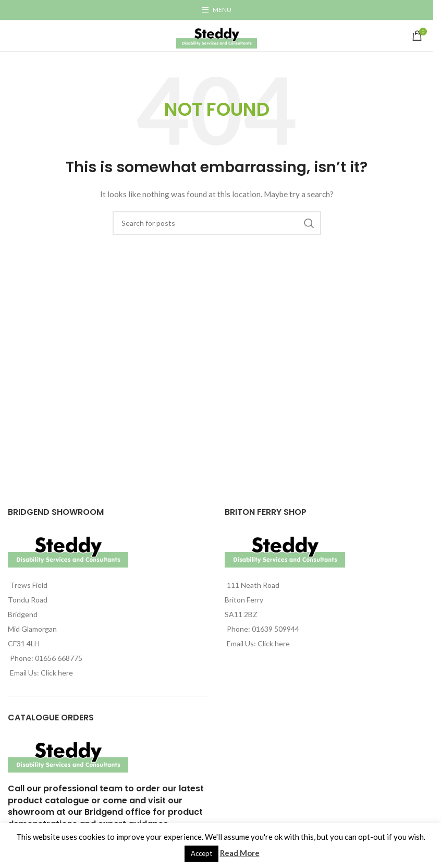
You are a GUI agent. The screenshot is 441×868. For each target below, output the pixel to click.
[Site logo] (217, 35)
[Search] (217, 223)
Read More (240, 853)
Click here (57, 673)
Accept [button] (201, 853)
